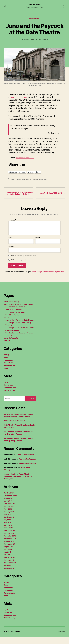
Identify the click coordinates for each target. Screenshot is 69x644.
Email (38, 245)
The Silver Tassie (12, 322)
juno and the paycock (32, 180)
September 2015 (10, 551)
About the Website (11, 345)
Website (11, 254)
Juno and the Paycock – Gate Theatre (20, 327)
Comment (12, 227)
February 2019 (9, 511)
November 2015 (10, 546)
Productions (34, 20)
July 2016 (7, 527)
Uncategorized (9, 373)
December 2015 (10, 543)
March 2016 (8, 535)
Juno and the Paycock (20, 98)
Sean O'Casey (34, 4)
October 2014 (9, 576)
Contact (7, 348)
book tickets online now (26, 159)
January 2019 (9, 514)
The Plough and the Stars (15, 320)
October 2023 (9, 500)
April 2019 (8, 508)
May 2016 (7, 530)
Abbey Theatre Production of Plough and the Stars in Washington (18, 484)
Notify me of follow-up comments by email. (24, 263)
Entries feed (8, 392)
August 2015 (9, 554)
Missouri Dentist (10, 481)
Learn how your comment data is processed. (48, 279)
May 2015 (7, 559)
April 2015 (8, 562)
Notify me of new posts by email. (21, 267)
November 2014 (10, 573)
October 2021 (9, 506)
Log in (6, 390)
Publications (8, 370)
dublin (13, 180)
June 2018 (8, 516)
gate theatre (20, 180)
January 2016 (9, 541)
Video (6, 376)
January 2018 (9, 519)
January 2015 (9, 567)
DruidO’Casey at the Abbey (14, 428)
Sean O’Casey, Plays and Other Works (18, 312)
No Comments (44, 40)
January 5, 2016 (28, 40)
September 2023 (10, 503)
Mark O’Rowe (44, 180)
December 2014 (10, 570)
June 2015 (8, 557)
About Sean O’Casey (11, 309)
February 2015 (9, 565)
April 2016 (8, 533)
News (6, 365)
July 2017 (7, 522)
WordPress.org (10, 398)
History (6, 362)
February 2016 (9, 538)
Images (6, 325)
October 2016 (9, 524)
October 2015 (9, 549)
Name (11, 245)
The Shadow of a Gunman (15, 314)
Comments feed (10, 395)
